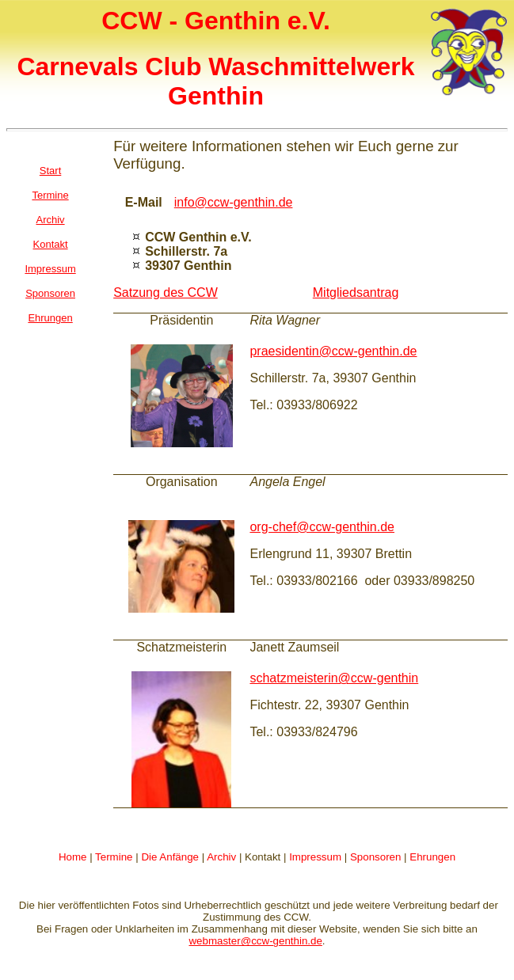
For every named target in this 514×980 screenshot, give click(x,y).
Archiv (51, 220)
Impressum (50, 269)
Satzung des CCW (166, 292)
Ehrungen (50, 318)
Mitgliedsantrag (356, 292)
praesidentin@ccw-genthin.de (333, 351)
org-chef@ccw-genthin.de (322, 527)
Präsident (177, 320)
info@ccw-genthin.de (234, 202)
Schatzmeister (176, 647)
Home (73, 857)
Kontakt (51, 244)
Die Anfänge (170, 857)
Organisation (182, 482)
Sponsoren (50, 293)
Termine (50, 195)
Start (50, 171)
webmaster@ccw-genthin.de (255, 941)
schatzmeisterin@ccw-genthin (334, 678)
